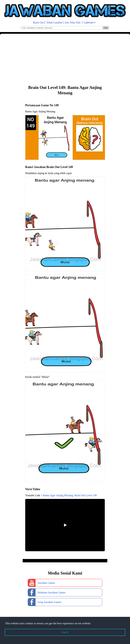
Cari (106, 28)
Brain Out (38, 23)
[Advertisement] (65, 59)
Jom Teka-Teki (73, 23)
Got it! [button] (65, 632)
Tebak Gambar (54, 23)
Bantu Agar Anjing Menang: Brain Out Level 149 (70, 495)
